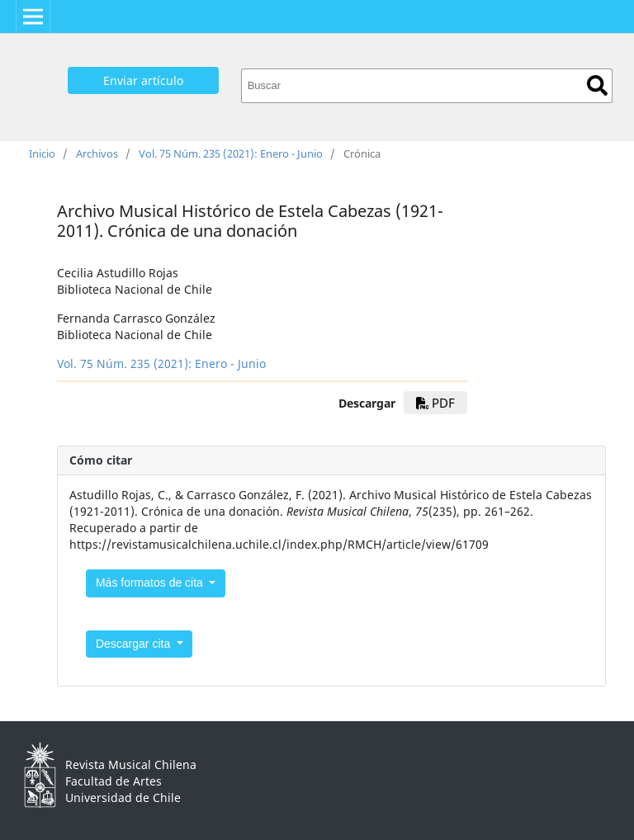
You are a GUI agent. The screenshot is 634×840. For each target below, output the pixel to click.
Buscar (597, 85)
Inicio (42, 153)
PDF (435, 403)
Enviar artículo (143, 80)
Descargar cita (135, 644)
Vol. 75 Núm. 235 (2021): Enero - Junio (231, 153)
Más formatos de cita (151, 583)
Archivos (97, 153)
